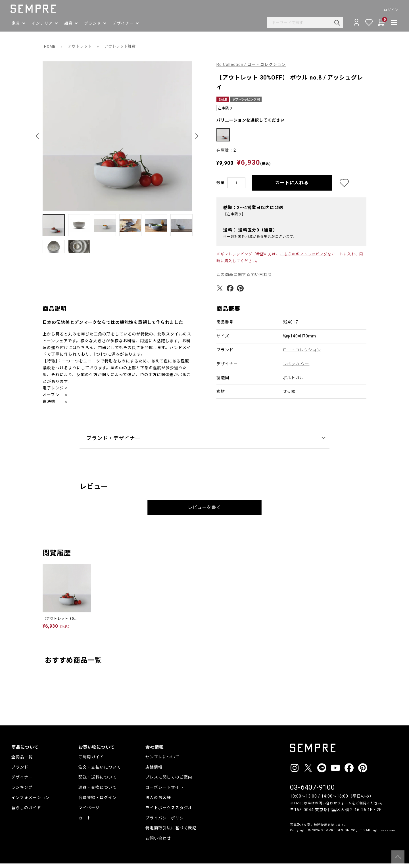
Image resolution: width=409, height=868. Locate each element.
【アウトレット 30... (60, 623)
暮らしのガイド (26, 812)
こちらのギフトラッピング (304, 259)
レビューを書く (205, 512)
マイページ (89, 812)
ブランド (20, 771)
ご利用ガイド (91, 761)
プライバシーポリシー (167, 822)
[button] (38, 136)
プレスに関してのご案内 (169, 782)
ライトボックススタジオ (169, 812)
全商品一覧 (22, 761)
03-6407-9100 (312, 792)
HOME (50, 46)
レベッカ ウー (296, 368)
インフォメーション (31, 802)
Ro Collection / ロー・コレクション (251, 64)
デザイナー (22, 782)
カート (85, 822)
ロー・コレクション (302, 354)
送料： (250, 234)
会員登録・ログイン (98, 802)
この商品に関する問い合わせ (244, 279)
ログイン (390, 10)
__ (292, 845)
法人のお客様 (158, 802)
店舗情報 (154, 771)
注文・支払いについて (100, 771)
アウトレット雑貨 (124, 46)
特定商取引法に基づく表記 (171, 832)
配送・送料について (98, 782)
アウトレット (82, 46)
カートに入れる (292, 187)
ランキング (22, 792)
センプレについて (162, 761)
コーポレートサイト (165, 792)
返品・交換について (98, 792)
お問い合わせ (158, 843)
